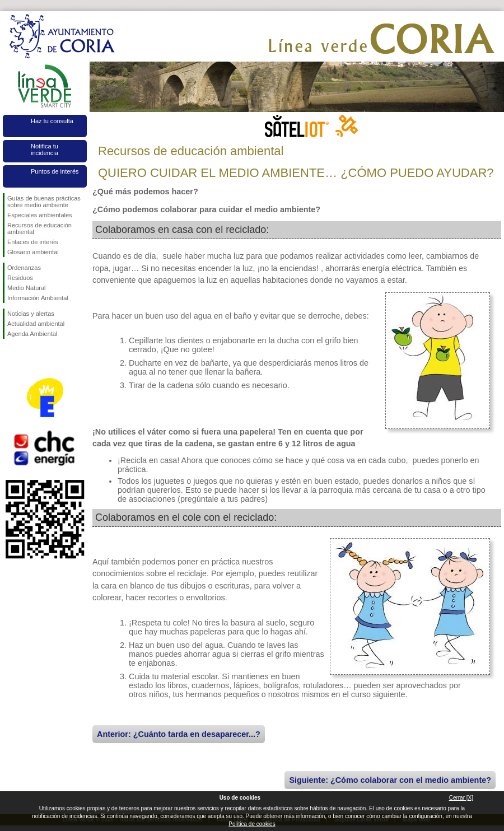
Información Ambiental (38, 298)
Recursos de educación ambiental (39, 228)
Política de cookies (252, 824)
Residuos (20, 278)
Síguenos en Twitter (28, 357)
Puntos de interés (55, 171)
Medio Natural (26, 288)
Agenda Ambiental (32, 334)
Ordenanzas (24, 268)
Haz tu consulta (52, 121)
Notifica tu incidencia (45, 150)
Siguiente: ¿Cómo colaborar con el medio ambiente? (390, 780)
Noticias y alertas (31, 314)
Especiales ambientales (40, 215)
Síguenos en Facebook (10, 357)
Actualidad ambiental (36, 324)
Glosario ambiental (33, 252)
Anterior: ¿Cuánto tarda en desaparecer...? (179, 734)
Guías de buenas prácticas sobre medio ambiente (44, 202)
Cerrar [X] (461, 798)
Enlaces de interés (33, 242)
